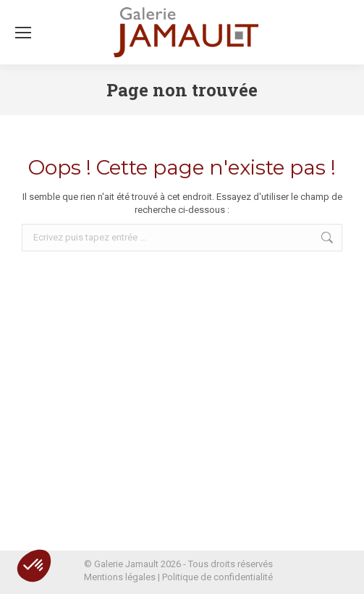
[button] (34, 566)
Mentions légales (120, 577)
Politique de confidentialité (217, 577)
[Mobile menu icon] (23, 33)
